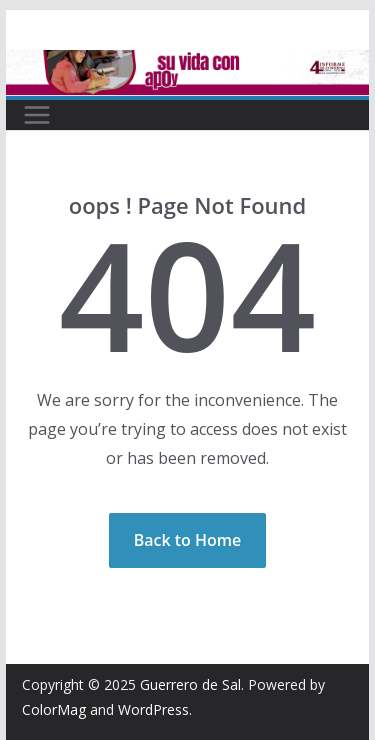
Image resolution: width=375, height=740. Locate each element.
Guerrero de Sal (190, 684)
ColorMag (54, 709)
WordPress (153, 709)
